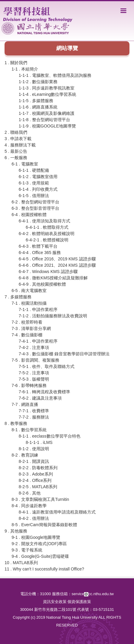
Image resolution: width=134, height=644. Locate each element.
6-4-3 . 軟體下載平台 (38, 246)
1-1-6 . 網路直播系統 (38, 107)
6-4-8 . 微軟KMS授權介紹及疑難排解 (53, 278)
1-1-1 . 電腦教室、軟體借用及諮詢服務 (55, 75)
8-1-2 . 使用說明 (34, 449)
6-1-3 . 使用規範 (34, 183)
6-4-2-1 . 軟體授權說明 (47, 240)
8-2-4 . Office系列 (35, 480)
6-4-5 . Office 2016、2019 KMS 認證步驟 (57, 259)
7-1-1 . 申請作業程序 (38, 309)
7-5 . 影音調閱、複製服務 (35, 360)
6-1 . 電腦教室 (25, 164)
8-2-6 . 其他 (30, 493)
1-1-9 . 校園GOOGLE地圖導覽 (47, 126)
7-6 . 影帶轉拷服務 (29, 385)
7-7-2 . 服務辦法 (34, 417)
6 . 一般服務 (16, 158)
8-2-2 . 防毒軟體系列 (38, 468)
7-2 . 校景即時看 (27, 322)
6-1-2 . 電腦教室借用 (38, 177)
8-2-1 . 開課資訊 (34, 461)
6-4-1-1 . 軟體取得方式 (47, 227)
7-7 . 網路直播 (25, 404)
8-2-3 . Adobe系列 (36, 474)
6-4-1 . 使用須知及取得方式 (44, 221)
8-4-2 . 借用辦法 (34, 518)
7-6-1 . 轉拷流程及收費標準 (44, 392)
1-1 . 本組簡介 (25, 69)
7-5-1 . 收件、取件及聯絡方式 (47, 366)
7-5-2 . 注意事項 (34, 373)
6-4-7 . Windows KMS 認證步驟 (48, 272)
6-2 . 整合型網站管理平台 (35, 202)
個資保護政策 (79, 602)
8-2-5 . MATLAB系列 (38, 487)
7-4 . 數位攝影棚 (27, 335)
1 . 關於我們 (16, 63)
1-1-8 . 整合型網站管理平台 (44, 120)
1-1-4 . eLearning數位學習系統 (48, 94)
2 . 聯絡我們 (16, 132)
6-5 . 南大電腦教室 (29, 291)
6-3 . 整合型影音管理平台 (35, 208)
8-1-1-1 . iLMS (39, 442)
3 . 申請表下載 (18, 139)
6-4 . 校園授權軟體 (29, 215)
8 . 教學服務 (16, 423)
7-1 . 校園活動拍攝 (29, 303)
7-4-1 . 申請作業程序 (38, 341)
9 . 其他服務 (16, 531)
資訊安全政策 (55, 602)
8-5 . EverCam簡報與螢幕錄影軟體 (44, 525)
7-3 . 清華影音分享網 (31, 328)
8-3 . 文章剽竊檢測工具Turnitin (40, 499)
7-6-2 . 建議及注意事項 (40, 398)
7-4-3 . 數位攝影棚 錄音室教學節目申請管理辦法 (64, 354)
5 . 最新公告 (16, 151)
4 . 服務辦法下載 (20, 145)
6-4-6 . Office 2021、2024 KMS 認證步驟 (57, 265)
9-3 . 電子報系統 (27, 550)
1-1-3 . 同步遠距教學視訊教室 (47, 88)
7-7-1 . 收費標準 (34, 411)
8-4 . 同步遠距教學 (29, 506)
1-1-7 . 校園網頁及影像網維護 (47, 113)
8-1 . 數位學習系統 (29, 430)
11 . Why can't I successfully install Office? (44, 569)
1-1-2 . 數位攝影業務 (38, 82)
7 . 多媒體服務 (18, 297)
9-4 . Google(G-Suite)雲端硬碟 (40, 556)
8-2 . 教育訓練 (25, 455)
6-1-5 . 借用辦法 (34, 196)
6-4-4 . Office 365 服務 (40, 253)
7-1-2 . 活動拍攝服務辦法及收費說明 (53, 316)
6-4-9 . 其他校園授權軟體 (42, 284)
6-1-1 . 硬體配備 (34, 170)
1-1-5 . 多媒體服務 (36, 101)
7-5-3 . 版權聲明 (34, 379)
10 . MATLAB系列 (21, 563)
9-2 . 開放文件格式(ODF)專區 (39, 544)
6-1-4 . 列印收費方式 (38, 189)
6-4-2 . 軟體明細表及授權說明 (47, 234)
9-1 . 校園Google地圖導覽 (36, 537)
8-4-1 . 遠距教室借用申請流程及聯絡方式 (57, 512)
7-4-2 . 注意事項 (34, 347)
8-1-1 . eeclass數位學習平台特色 (50, 436)
